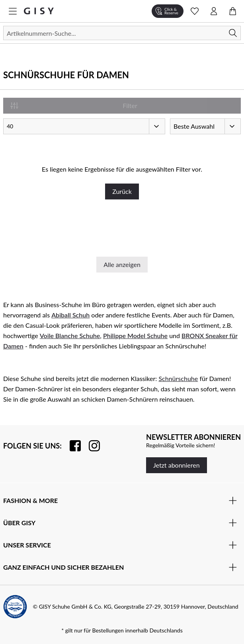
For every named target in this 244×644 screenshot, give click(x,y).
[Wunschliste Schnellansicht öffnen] (195, 11)
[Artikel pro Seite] (84, 126)
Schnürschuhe (178, 378)
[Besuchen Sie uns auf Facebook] (71, 446)
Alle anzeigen (122, 264)
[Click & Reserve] (168, 11)
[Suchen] (122, 33)
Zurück (122, 191)
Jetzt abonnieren (177, 465)
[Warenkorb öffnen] (233, 11)
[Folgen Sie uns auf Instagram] (90, 446)
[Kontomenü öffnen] (214, 11)
